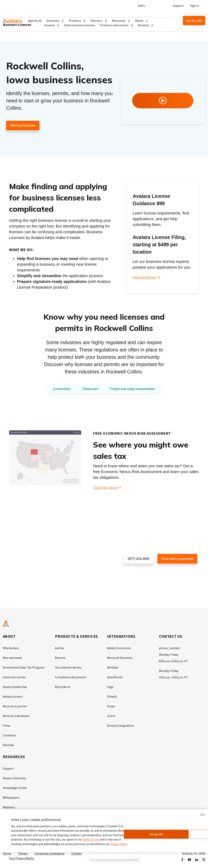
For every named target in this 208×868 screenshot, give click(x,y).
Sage (110, 686)
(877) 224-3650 (139, 559)
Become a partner (15, 705)
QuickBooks (115, 677)
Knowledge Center (15, 785)
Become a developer (16, 715)
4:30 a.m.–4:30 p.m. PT (174, 677)
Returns (60, 658)
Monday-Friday (169, 655)
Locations (9, 734)
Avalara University (15, 776)
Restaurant (89, 389)
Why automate (13, 658)
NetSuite (113, 667)
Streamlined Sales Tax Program (24, 667)
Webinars (9, 804)
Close (202, 814)
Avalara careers (13, 696)
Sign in (195, 6)
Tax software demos (68, 667)
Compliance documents (71, 677)
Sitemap (8, 743)
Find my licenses (23, 126)
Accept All (156, 834)
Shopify (112, 696)
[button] (55, 21)
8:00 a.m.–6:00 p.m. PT (174, 661)
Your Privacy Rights (22, 855)
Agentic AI (35, 21)
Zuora (111, 715)
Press (7, 724)
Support (178, 6)
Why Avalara (11, 648)
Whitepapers (11, 795)
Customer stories (14, 677)
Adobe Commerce (119, 648)
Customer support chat (173, 572)
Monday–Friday (169, 670)
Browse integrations (121, 724)
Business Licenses (17, 39)
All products (63, 686)
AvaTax (60, 648)
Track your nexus (105, 488)
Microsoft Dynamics (120, 658)
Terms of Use (91, 839)
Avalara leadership (15, 686)
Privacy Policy (119, 844)
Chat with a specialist (177, 559)
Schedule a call (135, 572)
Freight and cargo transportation (135, 389)
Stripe (111, 705)
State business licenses (80, 40)
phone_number (169, 648)
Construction (58, 389)
